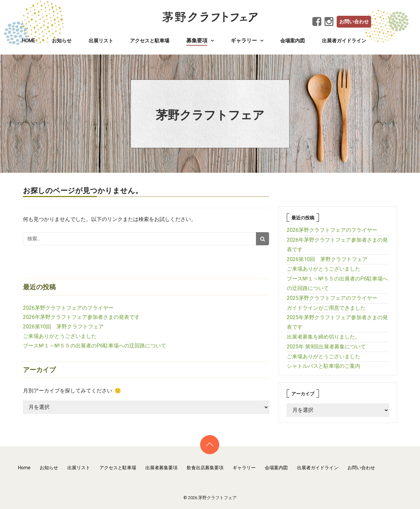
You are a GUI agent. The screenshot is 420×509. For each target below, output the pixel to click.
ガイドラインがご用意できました (326, 308)
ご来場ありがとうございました (60, 336)
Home (29, 41)
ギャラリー (244, 468)
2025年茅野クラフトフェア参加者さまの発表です (337, 322)
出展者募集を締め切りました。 (324, 337)
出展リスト (101, 41)
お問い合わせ (354, 22)
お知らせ (62, 41)
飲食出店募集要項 (205, 468)
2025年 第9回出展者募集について (326, 347)
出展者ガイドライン (344, 41)
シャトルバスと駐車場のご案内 (324, 366)
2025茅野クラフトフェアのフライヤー (332, 298)
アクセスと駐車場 (150, 41)
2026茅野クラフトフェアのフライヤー (68, 308)
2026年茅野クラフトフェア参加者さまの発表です (81, 317)
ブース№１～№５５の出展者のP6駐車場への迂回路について (94, 346)
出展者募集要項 (161, 468)
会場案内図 (293, 41)
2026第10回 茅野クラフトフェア (63, 327)
